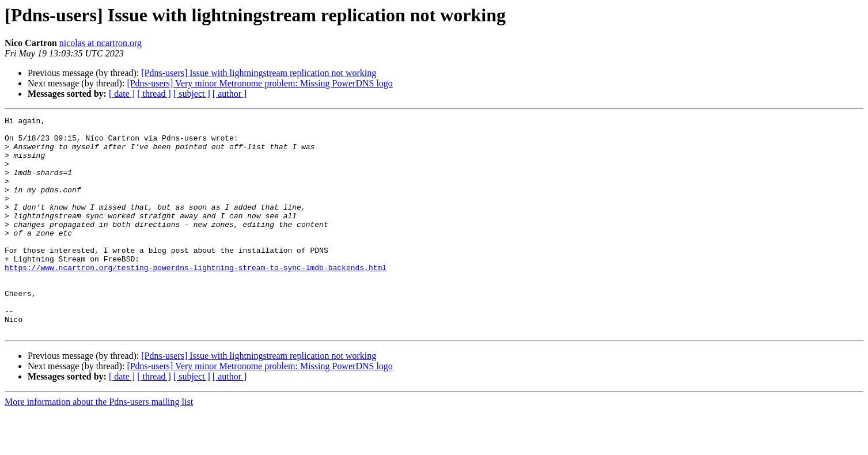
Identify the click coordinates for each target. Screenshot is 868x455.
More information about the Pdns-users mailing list (99, 445)
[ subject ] (192, 94)
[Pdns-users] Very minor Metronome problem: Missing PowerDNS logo (259, 83)
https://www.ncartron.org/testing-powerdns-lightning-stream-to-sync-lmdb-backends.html (196, 298)
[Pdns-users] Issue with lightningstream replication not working (259, 73)
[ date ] (122, 94)
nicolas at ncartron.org (101, 43)
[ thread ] (154, 94)
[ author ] (230, 94)
